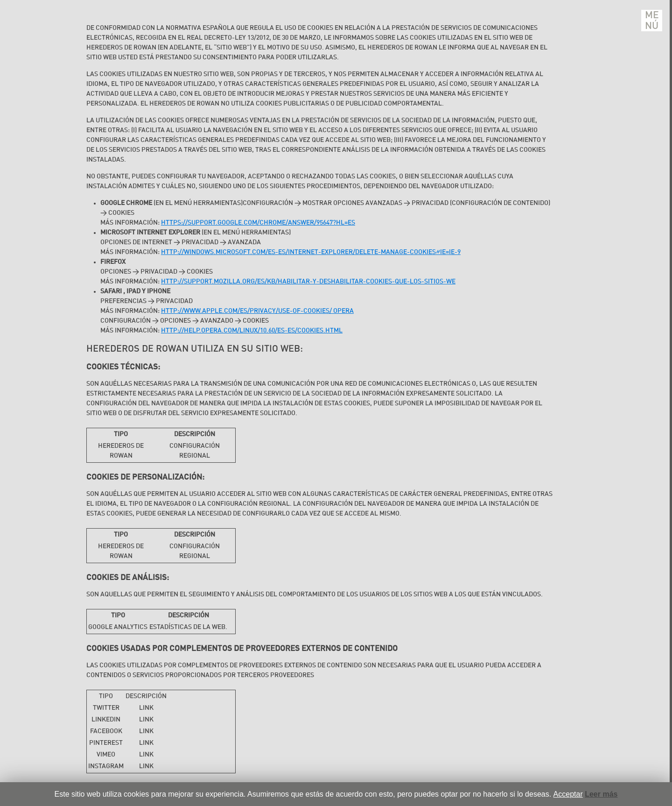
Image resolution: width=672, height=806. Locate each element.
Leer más (601, 794)
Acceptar (568, 794)
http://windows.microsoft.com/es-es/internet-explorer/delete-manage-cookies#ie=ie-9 (311, 252)
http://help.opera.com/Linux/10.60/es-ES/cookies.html (252, 331)
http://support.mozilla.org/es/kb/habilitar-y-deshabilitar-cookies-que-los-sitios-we (308, 282)
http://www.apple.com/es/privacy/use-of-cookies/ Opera (257, 311)
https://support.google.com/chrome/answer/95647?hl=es (258, 223)
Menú (652, 21)
